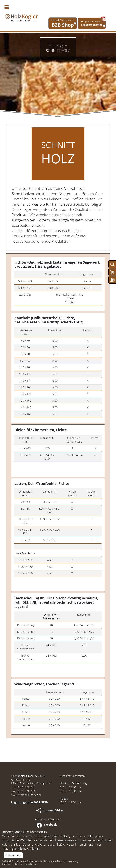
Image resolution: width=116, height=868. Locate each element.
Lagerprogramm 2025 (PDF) (29, 802)
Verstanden (13, 855)
